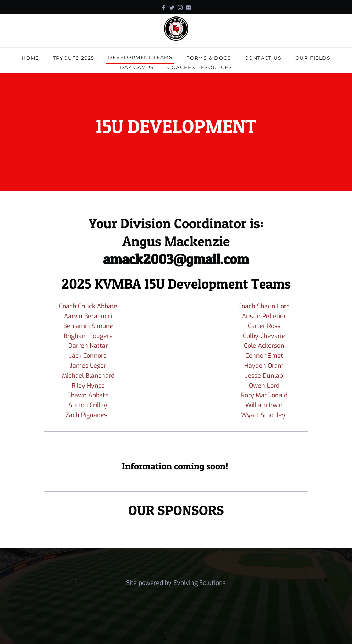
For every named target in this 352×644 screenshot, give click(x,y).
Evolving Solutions (200, 583)
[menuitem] (30, 59)
